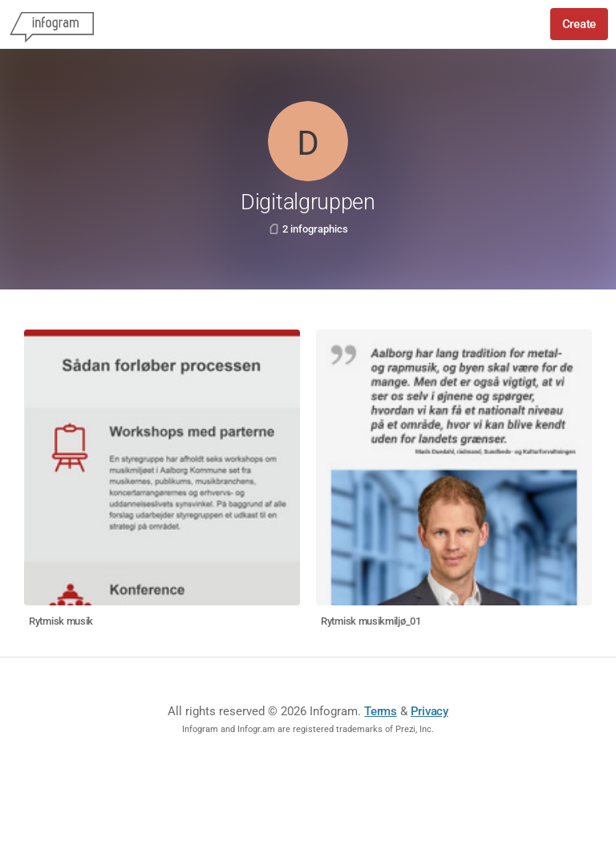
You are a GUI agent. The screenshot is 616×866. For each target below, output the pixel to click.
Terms (381, 711)
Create (579, 24)
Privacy (430, 711)
